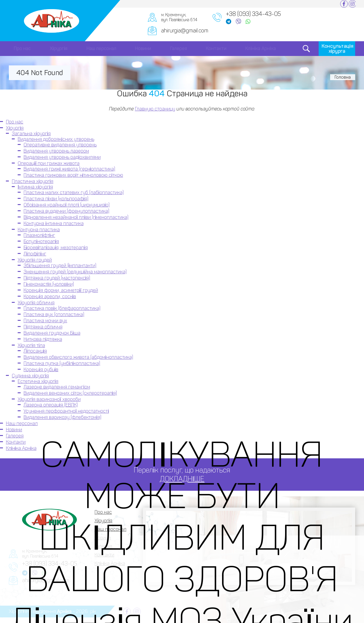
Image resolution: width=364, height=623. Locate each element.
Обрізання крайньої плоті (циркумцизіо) (67, 205)
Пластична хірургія (33, 181)
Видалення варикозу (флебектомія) (62, 417)
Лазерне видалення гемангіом (57, 387)
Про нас (22, 48)
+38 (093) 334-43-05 (253, 14)
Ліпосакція (35, 351)
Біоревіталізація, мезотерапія (56, 248)
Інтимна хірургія (35, 187)
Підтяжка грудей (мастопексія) (57, 278)
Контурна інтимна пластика (54, 223)
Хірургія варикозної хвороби (49, 399)
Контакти (216, 48)
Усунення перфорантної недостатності (66, 411)
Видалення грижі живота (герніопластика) (69, 169)
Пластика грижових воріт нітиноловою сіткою (73, 175)
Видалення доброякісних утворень (56, 139)
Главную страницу (155, 109)
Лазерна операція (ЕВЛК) (51, 405)
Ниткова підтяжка (43, 339)
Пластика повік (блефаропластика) (62, 308)
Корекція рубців (41, 370)
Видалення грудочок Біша (52, 333)
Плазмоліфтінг (39, 235)
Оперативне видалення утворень (60, 145)
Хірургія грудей (35, 260)
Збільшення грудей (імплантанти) (60, 266)
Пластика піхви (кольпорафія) (56, 199)
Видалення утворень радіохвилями (62, 157)
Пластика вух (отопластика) (54, 314)
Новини (143, 48)
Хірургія (59, 48)
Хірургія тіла (31, 345)
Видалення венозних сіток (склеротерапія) (70, 393)
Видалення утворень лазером (56, 151)
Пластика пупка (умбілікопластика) (62, 363)
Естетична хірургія (38, 381)
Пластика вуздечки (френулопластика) (66, 211)
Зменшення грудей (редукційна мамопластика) (75, 272)
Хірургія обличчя (36, 303)
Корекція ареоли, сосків (50, 296)
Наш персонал (101, 48)
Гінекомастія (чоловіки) (49, 284)
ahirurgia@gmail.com (185, 31)
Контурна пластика (39, 230)
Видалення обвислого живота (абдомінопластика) (78, 357)
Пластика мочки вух (45, 321)
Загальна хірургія (31, 134)
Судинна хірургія (30, 376)
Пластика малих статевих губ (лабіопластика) (74, 192)
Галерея (179, 48)
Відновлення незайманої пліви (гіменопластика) (76, 217)
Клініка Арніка (260, 48)
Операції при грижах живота (49, 163)
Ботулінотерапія (41, 241)
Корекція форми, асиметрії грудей (61, 290)
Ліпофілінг (35, 254)
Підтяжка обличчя (43, 327)
